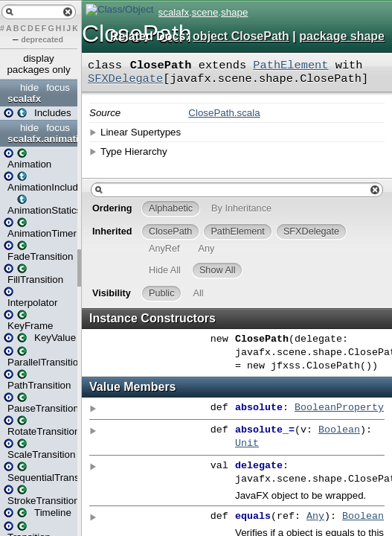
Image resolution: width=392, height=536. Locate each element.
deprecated (42, 39)
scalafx (24, 99)
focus (58, 87)
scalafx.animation (41, 139)
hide (29, 87)
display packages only (38, 64)
